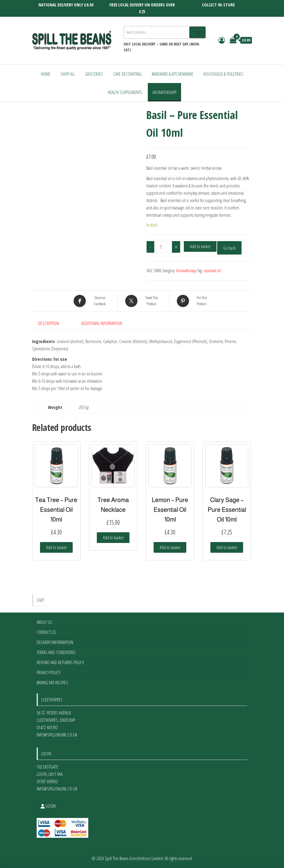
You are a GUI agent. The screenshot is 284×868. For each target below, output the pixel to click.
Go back (229, 248)
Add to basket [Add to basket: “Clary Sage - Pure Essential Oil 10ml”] (227, 547)
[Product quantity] (163, 247)
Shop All (68, 74)
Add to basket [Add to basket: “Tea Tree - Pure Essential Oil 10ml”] (56, 547)
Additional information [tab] (102, 323)
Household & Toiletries (223, 74)
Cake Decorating (127, 74)
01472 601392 (47, 727)
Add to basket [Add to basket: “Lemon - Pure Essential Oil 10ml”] (170, 547)
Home (46, 74)
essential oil (212, 271)
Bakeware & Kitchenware (173, 74)
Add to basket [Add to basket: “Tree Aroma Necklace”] (113, 537)
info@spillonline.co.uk (57, 735)
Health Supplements (125, 92)
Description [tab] (49, 323)
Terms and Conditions (56, 652)
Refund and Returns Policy (60, 662)
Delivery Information (55, 642)
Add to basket (200, 246)
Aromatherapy (164, 92)
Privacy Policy (48, 672)
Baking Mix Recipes (52, 682)
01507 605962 (47, 781)
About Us (44, 622)
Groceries (94, 74)
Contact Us (46, 632)
